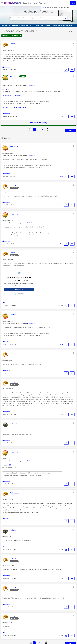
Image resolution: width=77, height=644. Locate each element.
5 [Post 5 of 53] (5, 305)
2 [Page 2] (37, 129)
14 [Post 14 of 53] (5, 607)
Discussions (27, 3)
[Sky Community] (12, 3)
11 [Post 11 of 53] (5, 521)
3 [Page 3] (40, 129)
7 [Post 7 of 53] (5, 373)
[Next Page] (47, 129)
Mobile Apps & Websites (38, 11)
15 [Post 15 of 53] (5, 636)
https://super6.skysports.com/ (12, 96)
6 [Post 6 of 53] (5, 344)
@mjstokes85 (7, 465)
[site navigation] (2, 3)
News (35, 3)
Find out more (31, 85)
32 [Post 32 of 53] (5, 116)
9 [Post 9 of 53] (5, 443)
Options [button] (70, 32)
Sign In (73, 3)
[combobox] (42, 18)
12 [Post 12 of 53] (5, 550)
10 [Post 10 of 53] (5, 484)
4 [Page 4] (43, 129)
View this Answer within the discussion (15, 107)
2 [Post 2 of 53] (5, 176)
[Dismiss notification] (75, 7)
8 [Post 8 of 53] (5, 414)
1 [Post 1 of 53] (5, 70)
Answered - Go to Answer (12, 36)
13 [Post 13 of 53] (5, 578)
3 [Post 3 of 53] (5, 205)
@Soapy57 (6, 89)
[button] (73, 43)
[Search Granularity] (15, 18)
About (46, 3)
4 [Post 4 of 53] (5, 244)
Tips (40, 3)
